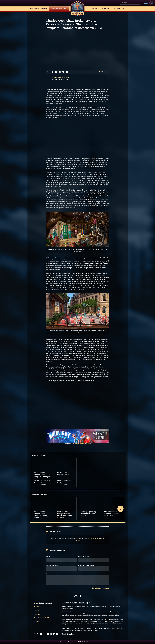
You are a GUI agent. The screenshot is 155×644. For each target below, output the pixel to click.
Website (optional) (52, 565)
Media (94, 9)
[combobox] (130, 3)
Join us (37, 614)
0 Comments (103, 72)
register (97, 538)
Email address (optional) (86, 565)
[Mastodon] (54, 634)
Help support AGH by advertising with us (82, 444)
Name (48, 557)
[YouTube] (48, 634)
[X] (38, 634)
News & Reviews (59, 9)
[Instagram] (45, 634)
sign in (90, 538)
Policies (37, 610)
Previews (56, 77)
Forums (105, 9)
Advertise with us (41, 618)
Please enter (84, 557)
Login (146, 3)
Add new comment (101, 588)
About (36, 607)
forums (77, 540)
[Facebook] (35, 634)
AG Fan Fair (119, 9)
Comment (49, 574)
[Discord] (41, 634)
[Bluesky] (57, 634)
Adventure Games (38, 9)
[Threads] (51, 634)
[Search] (130, 3)
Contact (37, 621)
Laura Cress (65, 77)
